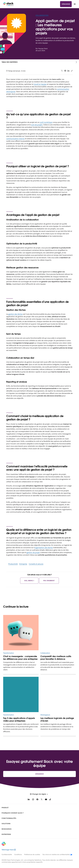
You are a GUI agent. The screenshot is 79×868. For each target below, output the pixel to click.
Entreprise (23, 564)
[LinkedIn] (29, 800)
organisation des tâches (44, 548)
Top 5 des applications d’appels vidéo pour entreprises (19, 719)
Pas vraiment (49, 581)
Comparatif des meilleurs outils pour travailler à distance (56, 658)
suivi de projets (37, 125)
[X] (42, 800)
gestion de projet (33, 552)
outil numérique (46, 122)
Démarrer (66, 4)
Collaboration (42, 15)
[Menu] (75, 4)
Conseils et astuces (36, 564)
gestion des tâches (16, 314)
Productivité (13, 564)
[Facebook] (37, 800)
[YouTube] (46, 800)
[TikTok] (50, 800)
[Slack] (8, 4)
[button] (39, 794)
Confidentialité (7, 854)
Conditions (18, 854)
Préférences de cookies (32, 854)
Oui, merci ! (29, 581)
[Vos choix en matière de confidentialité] (59, 854)
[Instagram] (33, 800)
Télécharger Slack (9, 850)
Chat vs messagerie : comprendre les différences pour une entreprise (20, 658)
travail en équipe (40, 84)
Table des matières (10, 62)
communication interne (15, 139)
